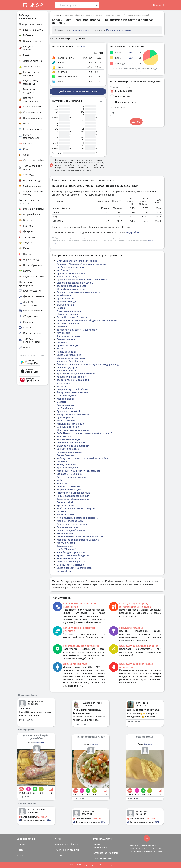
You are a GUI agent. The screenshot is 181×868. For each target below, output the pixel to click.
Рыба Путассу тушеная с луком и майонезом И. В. (85, 433)
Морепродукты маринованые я (74, 430)
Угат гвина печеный (68, 323)
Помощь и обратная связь (32, 355)
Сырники (62, 327)
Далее (136, 122)
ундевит (61, 402)
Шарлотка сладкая (67, 314)
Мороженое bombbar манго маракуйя (78, 540)
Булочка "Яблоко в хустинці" (73, 446)
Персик (61, 308)
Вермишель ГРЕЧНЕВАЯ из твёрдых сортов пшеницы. (87, 320)
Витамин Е (63, 461)
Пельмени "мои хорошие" (72, 443)
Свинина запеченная (69, 486)
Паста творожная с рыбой (71, 477)
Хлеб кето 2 (63, 270)
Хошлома (62, 483)
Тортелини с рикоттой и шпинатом (77, 330)
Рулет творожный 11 (68, 411)
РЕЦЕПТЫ (21, 844)
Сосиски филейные (68, 449)
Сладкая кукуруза (67, 367)
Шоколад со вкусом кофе (71, 358)
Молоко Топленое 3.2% (70, 521)
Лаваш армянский (67, 352)
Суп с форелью (65, 417)
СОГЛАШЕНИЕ (99, 859)
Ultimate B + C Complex (69, 474)
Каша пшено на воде (68, 439)
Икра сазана (64, 383)
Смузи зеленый (65, 546)
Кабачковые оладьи (68, 276)
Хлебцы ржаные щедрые (71, 267)
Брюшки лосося (66, 298)
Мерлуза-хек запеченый (70, 424)
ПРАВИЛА (109, 859)
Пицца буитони (66, 455)
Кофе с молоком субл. (69, 490)
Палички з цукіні (66, 396)
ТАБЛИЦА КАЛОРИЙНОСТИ (67, 844)
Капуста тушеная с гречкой (72, 377)
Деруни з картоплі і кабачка (73, 389)
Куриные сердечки (67, 468)
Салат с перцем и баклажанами (75, 568)
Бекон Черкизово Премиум (72, 317)
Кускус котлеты (65, 505)
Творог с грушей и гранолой (73, 380)
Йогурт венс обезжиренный (72, 392)
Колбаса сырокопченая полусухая (76, 508)
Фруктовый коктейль (69, 311)
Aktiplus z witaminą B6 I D (71, 562)
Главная (56, 15)
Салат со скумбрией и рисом (73, 499)
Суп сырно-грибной (68, 427)
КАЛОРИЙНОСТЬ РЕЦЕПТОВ (67, 850)
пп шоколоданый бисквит (72, 530)
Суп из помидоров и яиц (71, 273)
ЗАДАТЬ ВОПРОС (100, 853)
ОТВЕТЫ (58, 855)
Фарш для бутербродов (70, 361)
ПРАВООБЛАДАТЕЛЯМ (102, 839)
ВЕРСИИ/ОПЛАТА (100, 848)
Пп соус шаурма (66, 339)
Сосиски (61, 511)
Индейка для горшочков (71, 552)
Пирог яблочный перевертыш (74, 493)
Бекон (60, 349)
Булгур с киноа (65, 305)
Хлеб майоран (65, 408)
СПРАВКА (96, 844)
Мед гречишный (66, 399)
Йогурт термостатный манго (73, 414)
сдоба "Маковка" (66, 549)
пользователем (80, 30)
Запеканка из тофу (67, 527)
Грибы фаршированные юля (73, 496)
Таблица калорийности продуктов (77, 15)
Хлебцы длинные (66, 464)
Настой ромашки (66, 370)
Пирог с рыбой (65, 502)
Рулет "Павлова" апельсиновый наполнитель (82, 280)
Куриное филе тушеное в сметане (76, 374)
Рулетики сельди (66, 302)
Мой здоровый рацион (119, 30)
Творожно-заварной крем (71, 286)
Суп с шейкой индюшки (70, 565)
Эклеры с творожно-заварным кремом (78, 292)
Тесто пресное (65, 533)
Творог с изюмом (66, 515)
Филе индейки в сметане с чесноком (78, 518)
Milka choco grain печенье (71, 289)
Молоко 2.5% (64, 436)
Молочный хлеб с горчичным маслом (78, 471)
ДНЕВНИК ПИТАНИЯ (26, 839)
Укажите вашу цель (121, 87)
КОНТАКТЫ (113, 853)
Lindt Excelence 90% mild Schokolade (77, 261)
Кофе (60, 480)
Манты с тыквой (66, 543)
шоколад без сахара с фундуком (75, 283)
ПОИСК (58, 839)
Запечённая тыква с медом (72, 524)
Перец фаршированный (138, 15)
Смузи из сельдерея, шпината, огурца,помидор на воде (88, 364)
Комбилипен (64, 295)
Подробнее (133, 233)
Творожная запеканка (69, 336)
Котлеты (61, 386)
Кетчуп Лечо (64, 571)
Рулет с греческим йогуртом (73, 555)
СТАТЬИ (21, 855)
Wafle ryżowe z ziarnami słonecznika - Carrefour (82, 458)
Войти (157, 5)
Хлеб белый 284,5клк (69, 558)
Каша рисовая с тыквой (70, 452)
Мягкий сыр (63, 333)
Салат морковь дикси (69, 355)
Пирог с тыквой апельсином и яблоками (80, 537)
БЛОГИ (21, 850)
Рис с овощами (65, 405)
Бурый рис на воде (67, 345)
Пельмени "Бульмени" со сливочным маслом (82, 264)
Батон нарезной (66, 421)
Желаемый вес (118, 108)
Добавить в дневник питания (78, 92)
